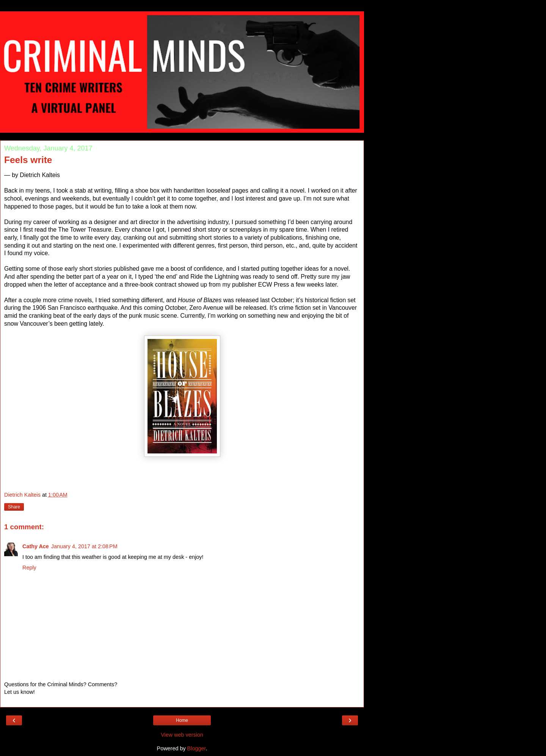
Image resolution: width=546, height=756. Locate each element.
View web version (182, 735)
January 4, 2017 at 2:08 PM (84, 546)
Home (182, 720)
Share (14, 507)
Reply (29, 568)
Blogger (197, 748)
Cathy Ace (36, 546)
